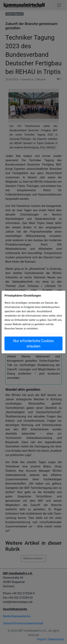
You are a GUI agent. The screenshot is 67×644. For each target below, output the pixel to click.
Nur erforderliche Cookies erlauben (33, 344)
